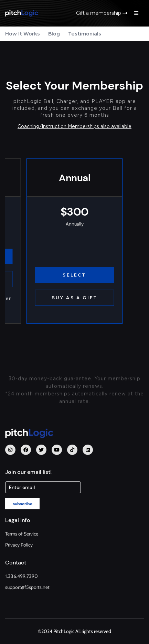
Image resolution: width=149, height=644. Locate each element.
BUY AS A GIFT (75, 298)
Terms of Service (22, 534)
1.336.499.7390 (22, 576)
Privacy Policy (19, 545)
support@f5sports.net (27, 587)
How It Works (23, 34)
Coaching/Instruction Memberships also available (74, 126)
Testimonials (85, 34)
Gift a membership (102, 13)
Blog (54, 34)
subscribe (23, 504)
